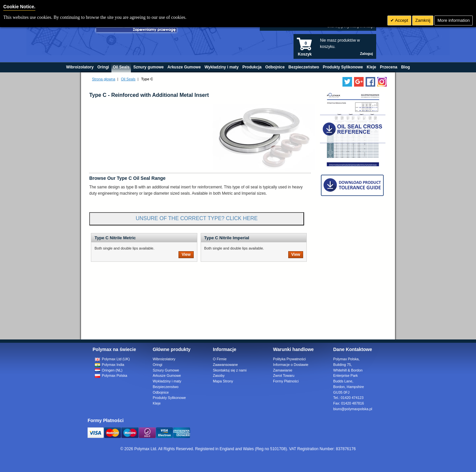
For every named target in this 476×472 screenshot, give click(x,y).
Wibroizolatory (164, 359)
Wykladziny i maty (167, 381)
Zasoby (219, 375)
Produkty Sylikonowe (169, 398)
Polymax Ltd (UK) (112, 359)
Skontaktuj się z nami (230, 370)
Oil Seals (128, 79)
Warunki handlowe (293, 349)
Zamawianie (283, 370)
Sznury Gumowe (166, 370)
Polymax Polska (111, 375)
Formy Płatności (286, 381)
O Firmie (220, 359)
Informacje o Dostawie (291, 365)
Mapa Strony (223, 381)
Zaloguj (366, 54)
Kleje (157, 403)
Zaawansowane (225, 365)
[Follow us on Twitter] (347, 82)
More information (454, 20)
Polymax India (110, 365)
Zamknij (423, 20)
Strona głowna (103, 79)
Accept (401, 20)
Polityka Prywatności (289, 359)
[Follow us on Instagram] (382, 82)
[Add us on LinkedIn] (359, 82)
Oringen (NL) (109, 370)
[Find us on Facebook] (370, 82)
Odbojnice (161, 392)
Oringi (158, 365)
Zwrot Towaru (284, 375)
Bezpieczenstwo (166, 387)
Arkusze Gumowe (167, 375)
